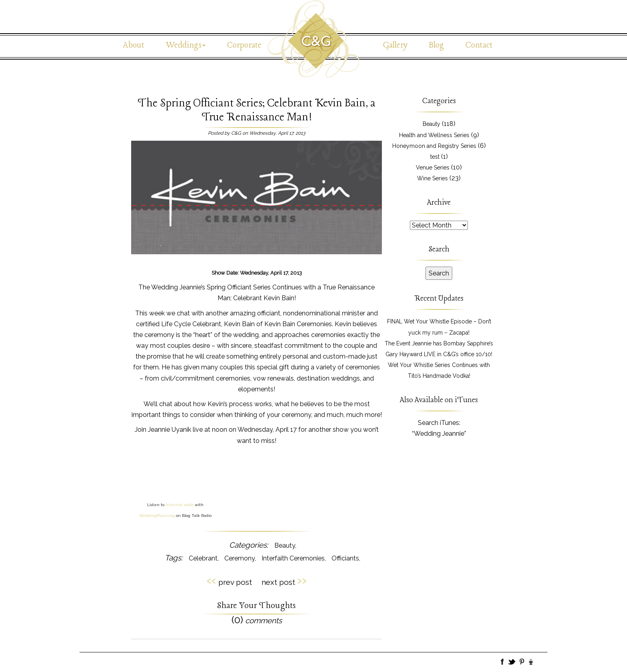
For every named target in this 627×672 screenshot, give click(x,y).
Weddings (186, 45)
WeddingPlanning (157, 515)
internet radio (180, 505)
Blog (436, 45)
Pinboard (522, 662)
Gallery (395, 45)
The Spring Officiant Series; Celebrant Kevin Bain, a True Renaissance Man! (257, 110)
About (134, 45)
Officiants (345, 558)
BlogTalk (531, 662)
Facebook (503, 662)
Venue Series (433, 168)
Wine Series (432, 178)
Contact (479, 45)
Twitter (512, 662)
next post (284, 581)
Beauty (285, 545)
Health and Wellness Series (434, 135)
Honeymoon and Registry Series (434, 146)
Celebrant (203, 558)
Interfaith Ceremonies (293, 558)
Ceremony (240, 558)
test (435, 157)
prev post (229, 581)
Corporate (244, 45)
